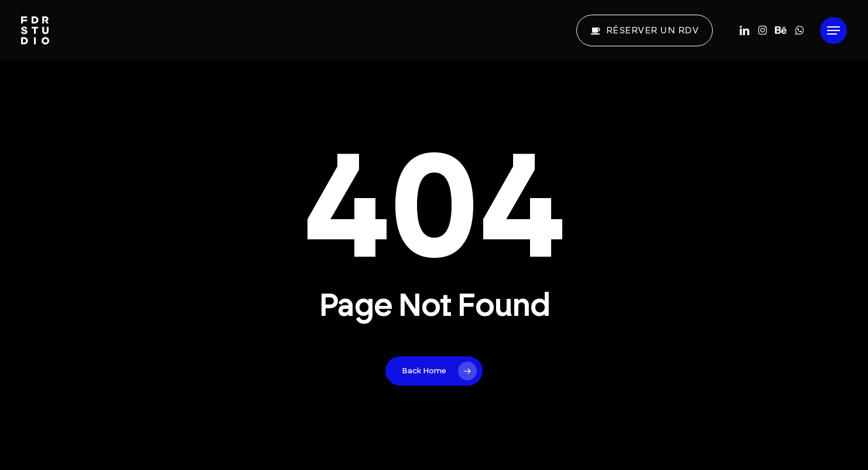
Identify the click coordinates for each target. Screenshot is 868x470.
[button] (833, 31)
